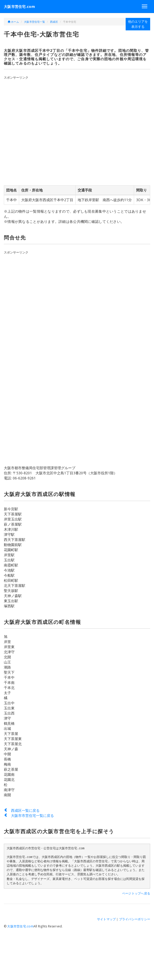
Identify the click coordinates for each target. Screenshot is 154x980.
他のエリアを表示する (138, 24)
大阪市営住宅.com (19, 7)
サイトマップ (106, 919)
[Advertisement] (51, 131)
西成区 (54, 22)
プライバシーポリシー (135, 919)
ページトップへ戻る (136, 893)
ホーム (13, 22)
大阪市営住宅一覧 (34, 22)
